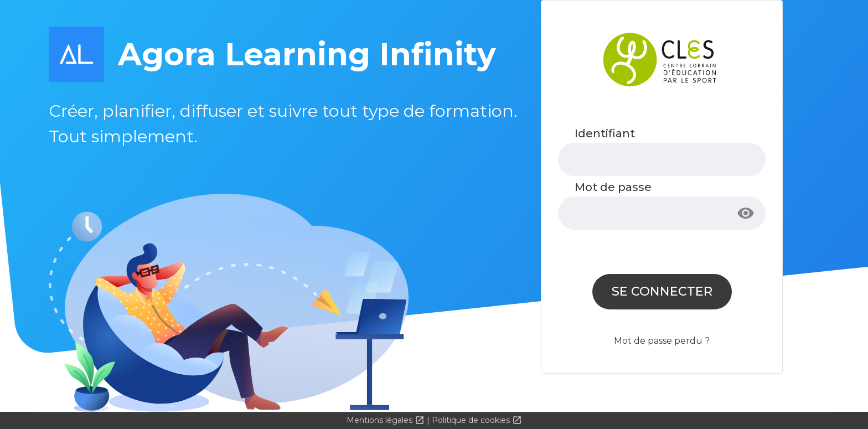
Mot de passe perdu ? (662, 341)
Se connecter (662, 291)
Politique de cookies (472, 420)
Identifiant (605, 133)
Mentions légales (381, 420)
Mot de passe (613, 187)
